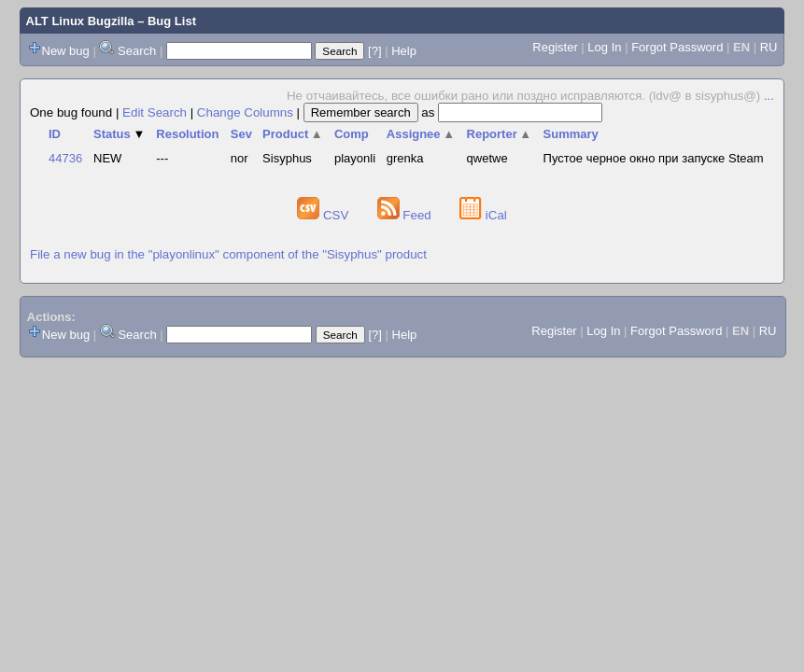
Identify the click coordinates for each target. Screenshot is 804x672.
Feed (406, 215)
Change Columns (245, 112)
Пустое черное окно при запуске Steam (654, 158)
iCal (483, 215)
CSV (324, 215)
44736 (65, 158)
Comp (352, 134)
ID (55, 134)
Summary (571, 134)
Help (404, 51)
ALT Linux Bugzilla (80, 21)
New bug (66, 51)
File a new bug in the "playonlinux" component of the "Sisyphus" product (228, 254)
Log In (604, 47)
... (769, 96)
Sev (241, 134)
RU (769, 47)
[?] (374, 51)
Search (137, 51)
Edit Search (155, 112)
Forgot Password (677, 47)
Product (293, 134)
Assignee (421, 134)
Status (119, 134)
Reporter (500, 134)
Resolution (187, 134)
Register (555, 47)
